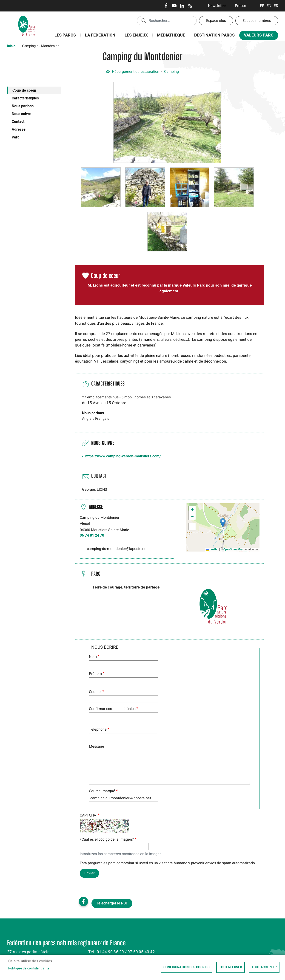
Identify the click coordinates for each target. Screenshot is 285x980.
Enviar (89, 873)
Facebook (166, 6)
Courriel (95, 692)
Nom (93, 657)
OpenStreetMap (233, 549)
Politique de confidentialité (29, 969)
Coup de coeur (24, 90)
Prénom (95, 674)
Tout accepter (264, 967)
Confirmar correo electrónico (112, 709)
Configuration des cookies (187, 967)
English (269, 6)
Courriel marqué (102, 791)
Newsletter (217, 6)
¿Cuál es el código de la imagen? (107, 839)
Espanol (276, 6)
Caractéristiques (25, 98)
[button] (167, 122)
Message (97, 746)
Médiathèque (171, 35)
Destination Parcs (214, 35)
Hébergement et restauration (136, 72)
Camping (171, 72)
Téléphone (98, 729)
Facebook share (83, 901)
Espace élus (216, 21)
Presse (241, 6)
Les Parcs (64, 38)
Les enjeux (135, 38)
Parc (16, 137)
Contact (18, 122)
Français (262, 6)
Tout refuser (231, 967)
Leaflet (212, 549)
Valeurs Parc (257, 36)
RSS (190, 6)
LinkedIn (182, 6)
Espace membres (257, 21)
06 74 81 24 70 (92, 535)
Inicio (11, 46)
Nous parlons (23, 106)
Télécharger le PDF (112, 903)
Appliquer (144, 20)
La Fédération (99, 38)
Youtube (174, 6)
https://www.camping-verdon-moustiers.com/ (123, 456)
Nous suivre (21, 114)
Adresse (19, 130)
